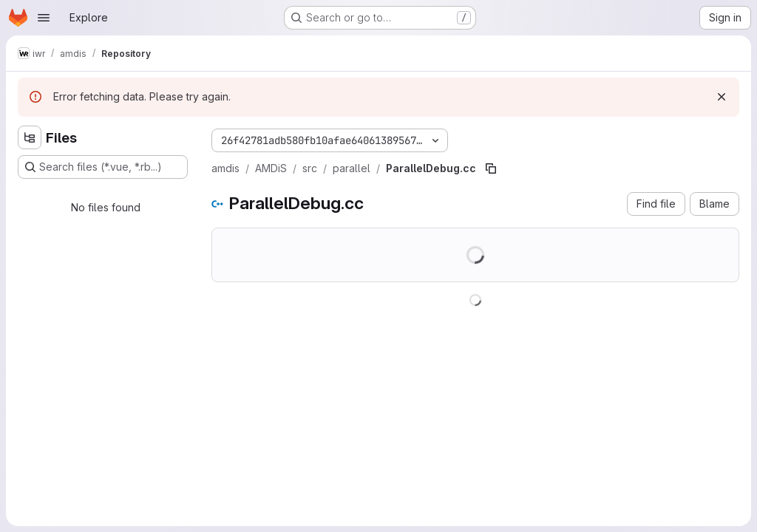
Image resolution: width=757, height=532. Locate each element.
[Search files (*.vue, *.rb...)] (103, 167)
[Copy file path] (491, 168)
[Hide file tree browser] (30, 137)
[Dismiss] (722, 97)
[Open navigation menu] (44, 18)
